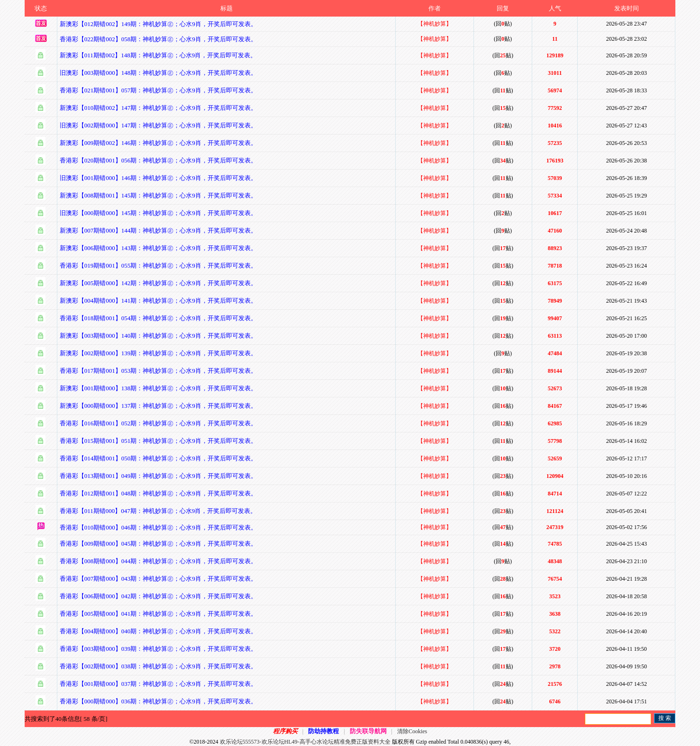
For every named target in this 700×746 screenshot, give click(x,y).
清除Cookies (412, 731)
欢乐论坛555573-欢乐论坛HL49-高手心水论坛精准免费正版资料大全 (305, 742)
